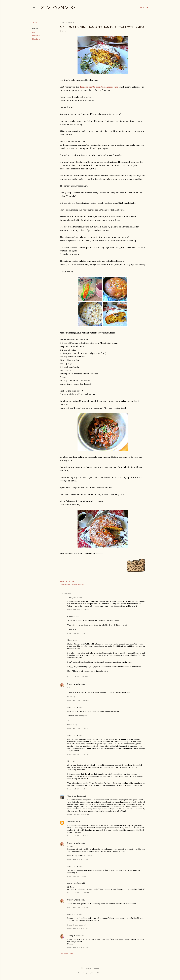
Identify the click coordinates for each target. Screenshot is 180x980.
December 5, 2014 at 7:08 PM (78, 815)
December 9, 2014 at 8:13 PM (78, 928)
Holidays (36, 39)
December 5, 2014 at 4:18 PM (78, 754)
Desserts (36, 36)
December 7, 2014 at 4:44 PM (78, 893)
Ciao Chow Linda (75, 796)
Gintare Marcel (97, 973)
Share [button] (35, 22)
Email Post (70, 581)
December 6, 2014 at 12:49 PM (78, 836)
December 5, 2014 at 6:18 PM (78, 789)
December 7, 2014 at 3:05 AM (78, 876)
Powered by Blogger (90, 968)
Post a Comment (67, 953)
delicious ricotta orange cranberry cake (99, 87)
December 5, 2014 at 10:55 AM (78, 610)
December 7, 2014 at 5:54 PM (78, 907)
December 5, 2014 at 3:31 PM (78, 728)
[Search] (144, 8)
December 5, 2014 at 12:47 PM (78, 700)
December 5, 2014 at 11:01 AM (78, 633)
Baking (35, 32)
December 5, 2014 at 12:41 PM (78, 677)
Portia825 (72, 822)
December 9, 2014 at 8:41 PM (78, 947)
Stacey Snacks (58, 7)
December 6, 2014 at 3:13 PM (78, 859)
